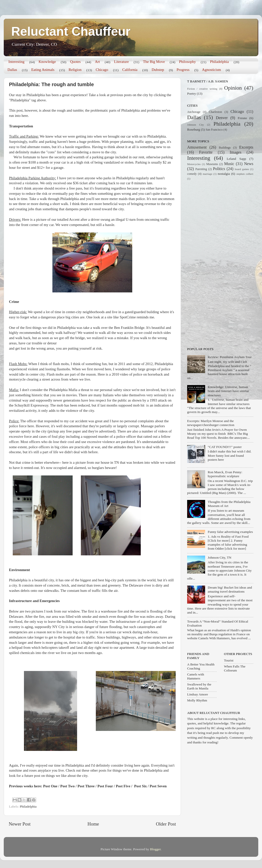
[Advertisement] (207, 263)
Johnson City (196, 125)
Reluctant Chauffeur (71, 31)
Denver (222, 118)
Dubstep (158, 70)
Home (93, 824)
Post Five (123, 786)
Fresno (242, 118)
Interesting (16, 62)
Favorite (206, 152)
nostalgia (224, 174)
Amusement (197, 147)
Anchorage (194, 112)
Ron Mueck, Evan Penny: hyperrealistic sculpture (225, 474)
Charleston (215, 112)
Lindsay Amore (198, 694)
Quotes (75, 62)
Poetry (192, 94)
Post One (50, 786)
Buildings (225, 148)
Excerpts (246, 147)
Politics (219, 169)
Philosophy (187, 62)
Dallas (12, 70)
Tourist (229, 660)
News (249, 164)
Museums (212, 164)
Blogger (155, 849)
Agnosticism (212, 70)
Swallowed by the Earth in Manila (199, 686)
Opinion (233, 88)
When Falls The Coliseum (235, 668)
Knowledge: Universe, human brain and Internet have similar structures (228, 391)
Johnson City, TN (219, 557)
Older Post (166, 824)
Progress (183, 70)
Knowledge (47, 62)
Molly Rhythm (197, 700)
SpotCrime (128, 317)
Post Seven (158, 786)
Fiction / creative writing (202, 89)
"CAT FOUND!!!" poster (225, 447)
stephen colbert (245, 174)
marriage (207, 174)
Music (229, 164)
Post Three (86, 786)
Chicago (102, 70)
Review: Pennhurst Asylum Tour (230, 357)
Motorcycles (194, 164)
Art (97, 62)
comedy (192, 174)
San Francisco (214, 130)
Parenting (201, 169)
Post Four (105, 786)
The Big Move (154, 62)
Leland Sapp (237, 159)
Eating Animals (43, 70)
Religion (75, 70)
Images (235, 152)
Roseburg (194, 129)
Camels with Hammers (196, 676)
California (130, 70)
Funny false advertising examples (230, 532)
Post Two (68, 786)
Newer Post (20, 824)
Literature (121, 62)
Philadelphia (219, 62)
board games (242, 169)
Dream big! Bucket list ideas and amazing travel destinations (230, 589)
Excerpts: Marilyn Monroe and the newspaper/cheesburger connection (211, 423)
